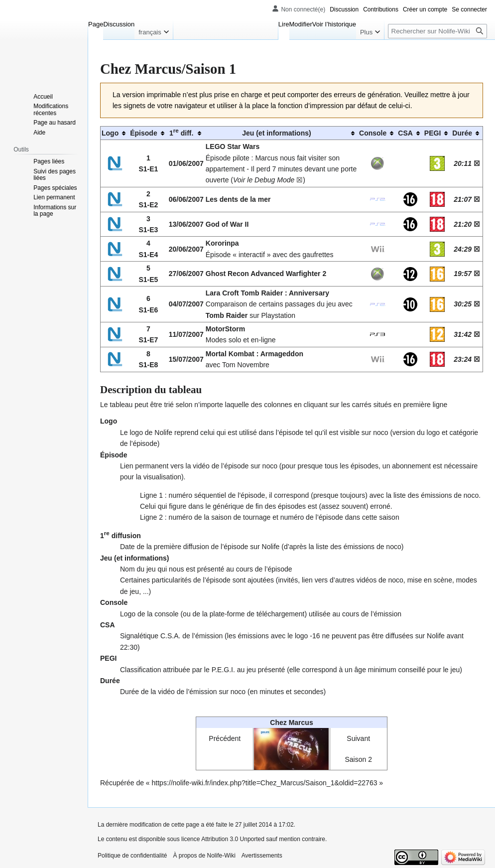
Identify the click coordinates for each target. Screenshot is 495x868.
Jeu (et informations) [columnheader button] (276, 133)
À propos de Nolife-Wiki (204, 856)
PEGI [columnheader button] (433, 133)
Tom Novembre (246, 365)
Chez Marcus (291, 723)
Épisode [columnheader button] (143, 133)
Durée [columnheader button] (462, 133)
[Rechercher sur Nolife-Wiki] (437, 31)
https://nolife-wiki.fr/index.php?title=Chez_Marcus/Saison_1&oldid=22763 (265, 783)
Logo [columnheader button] (110, 133)
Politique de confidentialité (132, 856)
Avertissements (262, 856)
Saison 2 (358, 759)
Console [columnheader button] (373, 133)
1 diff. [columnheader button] (181, 132)
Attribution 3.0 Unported (233, 839)
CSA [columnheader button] (405, 133)
